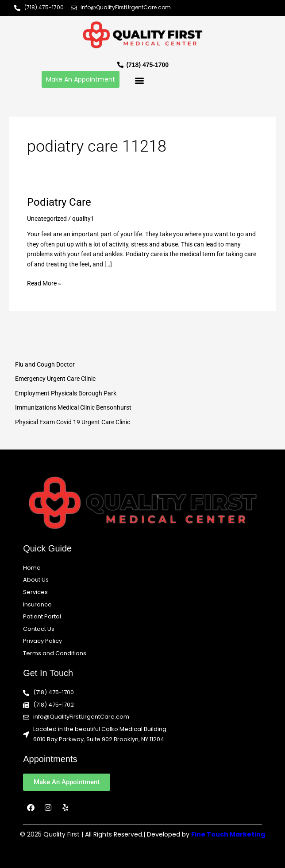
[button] (139, 80)
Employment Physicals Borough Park (66, 393)
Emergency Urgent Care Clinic (55, 379)
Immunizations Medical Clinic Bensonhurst (73, 407)
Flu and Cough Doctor (45, 364)
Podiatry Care (59, 202)
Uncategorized (47, 219)
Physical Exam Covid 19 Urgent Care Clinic (73, 422)
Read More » (44, 283)
